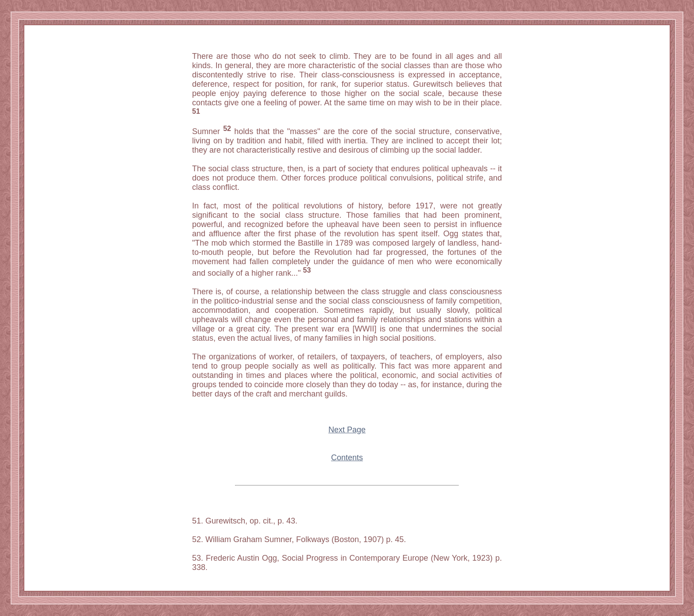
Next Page (347, 430)
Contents (347, 458)
